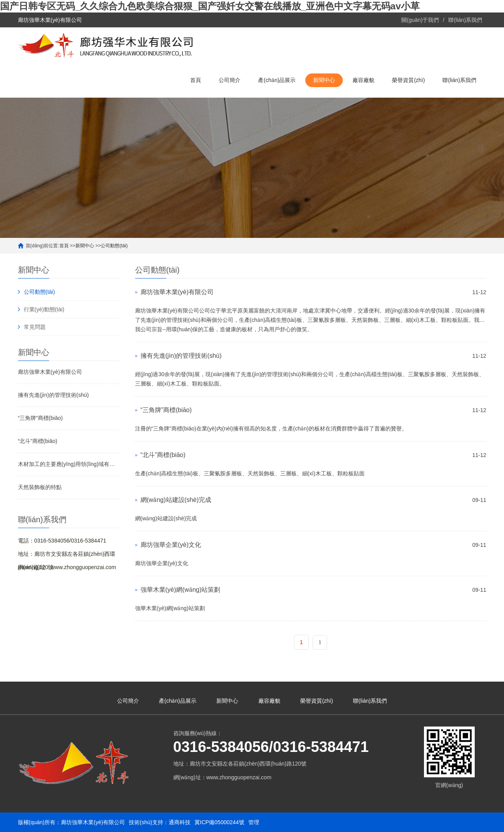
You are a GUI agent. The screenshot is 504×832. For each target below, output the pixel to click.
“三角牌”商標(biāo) (40, 418)
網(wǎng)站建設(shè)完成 (176, 500)
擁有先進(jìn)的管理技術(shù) (53, 395)
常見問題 (35, 327)
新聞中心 (324, 80)
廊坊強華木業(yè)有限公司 (50, 372)
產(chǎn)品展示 (277, 80)
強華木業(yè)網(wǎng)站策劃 (181, 590)
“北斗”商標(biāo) (38, 441)
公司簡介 (230, 80)
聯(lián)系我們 (465, 20)
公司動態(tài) (114, 246)
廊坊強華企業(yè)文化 (171, 545)
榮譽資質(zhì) (408, 80)
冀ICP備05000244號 (219, 822)
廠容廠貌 (363, 80)
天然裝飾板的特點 (40, 487)
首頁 (196, 80)
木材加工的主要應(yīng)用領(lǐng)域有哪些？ (69, 464)
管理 (254, 822)
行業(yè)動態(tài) (44, 309)
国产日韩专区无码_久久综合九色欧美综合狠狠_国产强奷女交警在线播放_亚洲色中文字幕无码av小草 (210, 6)
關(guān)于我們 (420, 20)
